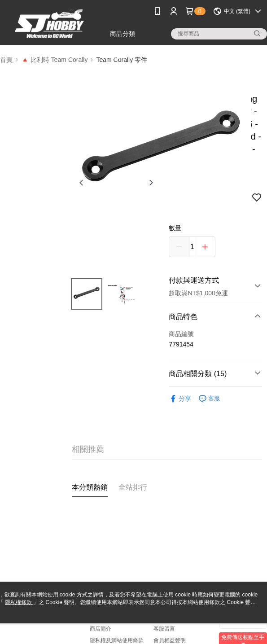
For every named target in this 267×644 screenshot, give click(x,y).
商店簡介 (101, 629)
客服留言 (164, 629)
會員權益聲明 (170, 640)
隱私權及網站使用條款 (117, 640)
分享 (180, 399)
